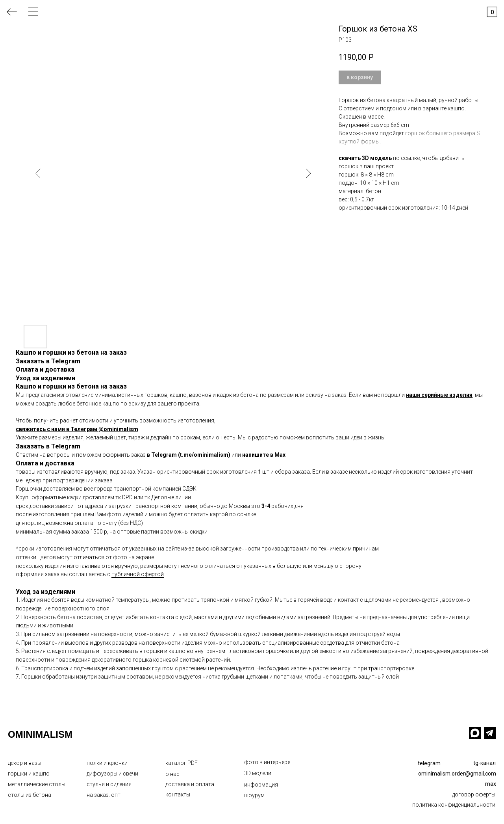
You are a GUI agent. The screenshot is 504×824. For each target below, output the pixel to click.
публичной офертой (138, 574)
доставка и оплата (190, 784)
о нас (172, 774)
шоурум (254, 795)
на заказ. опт (104, 795)
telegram (429, 763)
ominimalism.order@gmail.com (457, 774)
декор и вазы (25, 763)
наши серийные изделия (439, 395)
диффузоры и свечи (112, 774)
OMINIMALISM (40, 734)
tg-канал (485, 763)
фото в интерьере (267, 762)
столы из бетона (30, 795)
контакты (178, 794)
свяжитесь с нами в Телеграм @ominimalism (77, 429)
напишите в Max (264, 455)
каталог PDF (182, 763)
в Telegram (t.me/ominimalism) (189, 455)
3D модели (258, 773)
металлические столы (37, 784)
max (491, 784)
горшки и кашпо (29, 774)
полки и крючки (107, 763)
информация (261, 785)
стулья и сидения (109, 784)
